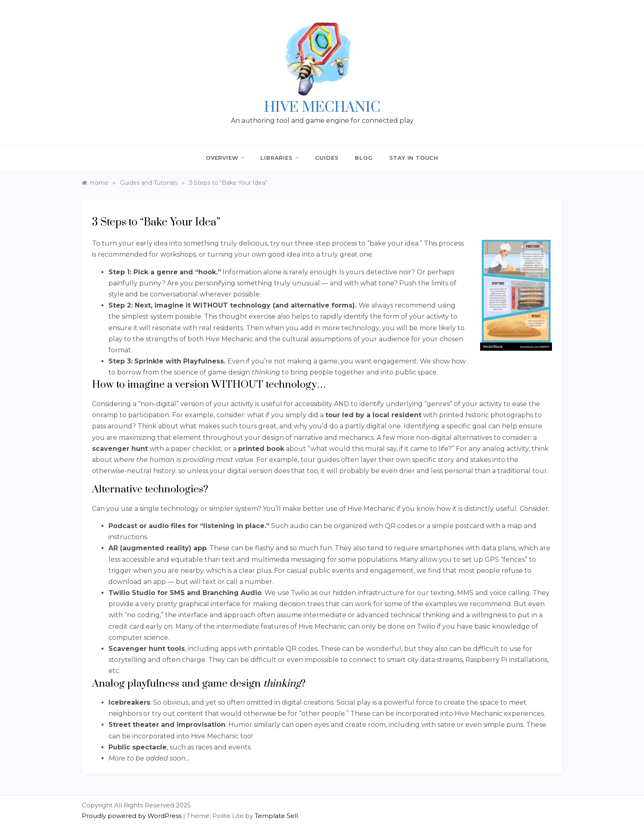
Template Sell (276, 816)
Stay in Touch (414, 158)
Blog (364, 158)
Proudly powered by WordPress (132, 816)
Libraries (279, 158)
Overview (225, 158)
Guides (327, 158)
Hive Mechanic (322, 108)
